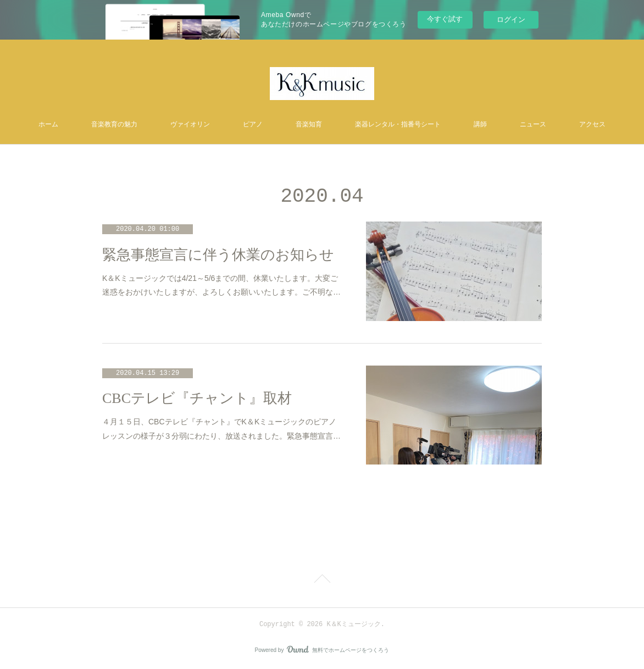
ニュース (533, 125)
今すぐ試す (445, 19)
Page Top (322, 580)
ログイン (511, 20)
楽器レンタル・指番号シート (398, 125)
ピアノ (253, 125)
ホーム (48, 125)
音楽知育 (309, 125)
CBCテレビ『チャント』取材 (197, 398)
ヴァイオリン (190, 125)
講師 (480, 125)
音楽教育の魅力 (114, 125)
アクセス (592, 125)
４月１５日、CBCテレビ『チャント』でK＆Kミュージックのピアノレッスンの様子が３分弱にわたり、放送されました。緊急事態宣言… (221, 429)
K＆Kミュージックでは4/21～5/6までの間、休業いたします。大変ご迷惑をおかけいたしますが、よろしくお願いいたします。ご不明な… (221, 285)
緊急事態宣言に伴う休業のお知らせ (218, 255)
